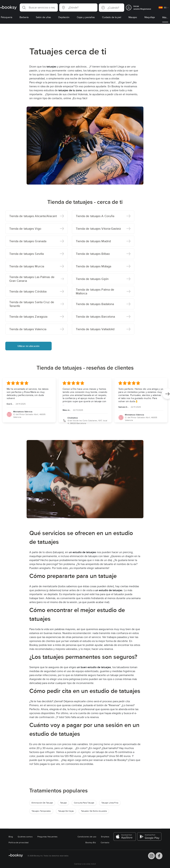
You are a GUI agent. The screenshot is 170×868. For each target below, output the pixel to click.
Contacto (105, 842)
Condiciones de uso (87, 837)
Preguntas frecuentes (48, 837)
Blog (11, 837)
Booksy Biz (91, 842)
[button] (39, 7)
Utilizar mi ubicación (28, 346)
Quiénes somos (25, 837)
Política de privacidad (19, 842)
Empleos (105, 837)
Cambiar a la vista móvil (85, 864)
